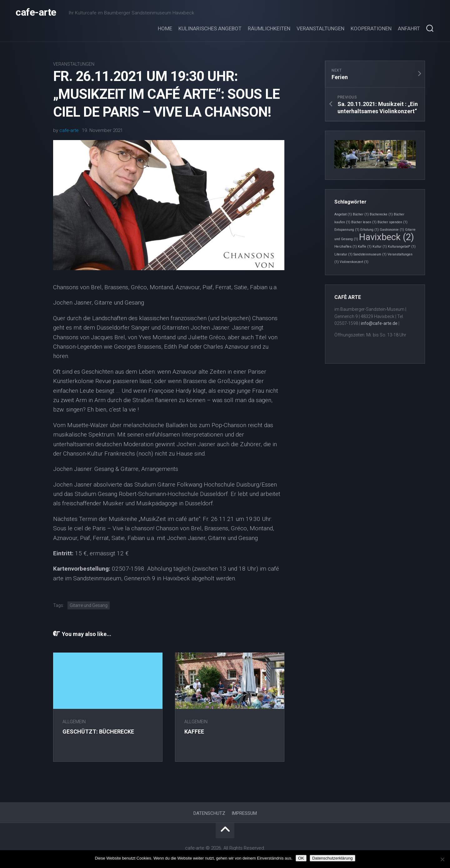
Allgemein (74, 722)
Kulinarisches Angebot (210, 28)
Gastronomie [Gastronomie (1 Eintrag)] (392, 230)
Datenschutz (209, 813)
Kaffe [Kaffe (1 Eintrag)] (365, 247)
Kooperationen (371, 28)
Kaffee (194, 732)
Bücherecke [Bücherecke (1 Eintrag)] (381, 214)
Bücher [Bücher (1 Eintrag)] (361, 214)
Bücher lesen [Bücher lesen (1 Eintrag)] (364, 222)
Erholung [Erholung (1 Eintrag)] (370, 230)
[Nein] (442, 859)
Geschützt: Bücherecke (98, 732)
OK (301, 858)
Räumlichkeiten (269, 28)
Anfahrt (409, 28)
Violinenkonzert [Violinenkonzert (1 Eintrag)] (354, 262)
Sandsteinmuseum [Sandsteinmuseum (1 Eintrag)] (370, 254)
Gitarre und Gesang (89, 605)
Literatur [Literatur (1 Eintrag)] (343, 254)
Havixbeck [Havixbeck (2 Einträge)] (387, 237)
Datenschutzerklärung (332, 858)
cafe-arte (36, 13)
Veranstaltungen (320, 28)
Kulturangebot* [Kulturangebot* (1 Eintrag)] (402, 247)
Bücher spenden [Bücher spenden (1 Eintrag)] (392, 222)
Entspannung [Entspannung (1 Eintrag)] (347, 230)
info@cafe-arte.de (379, 323)
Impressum (244, 813)
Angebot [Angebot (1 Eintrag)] (343, 214)
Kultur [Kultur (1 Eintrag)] (380, 247)
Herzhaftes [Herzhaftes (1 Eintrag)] (346, 247)
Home (165, 28)
